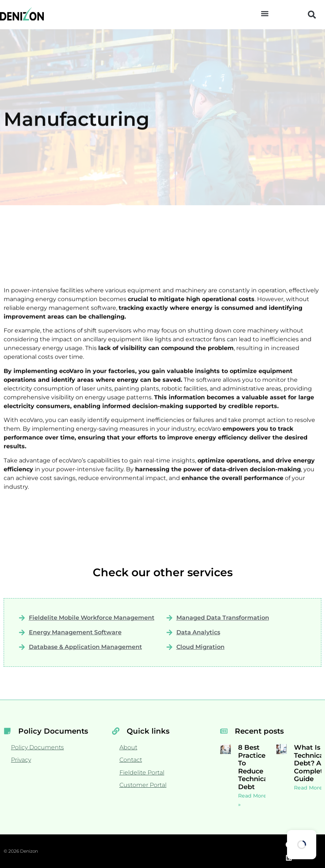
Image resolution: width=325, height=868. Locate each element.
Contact (131, 760)
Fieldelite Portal (142, 773)
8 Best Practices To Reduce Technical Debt (254, 767)
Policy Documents (37, 747)
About (128, 747)
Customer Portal (143, 785)
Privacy (21, 760)
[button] (265, 13)
